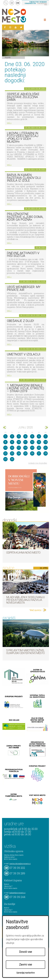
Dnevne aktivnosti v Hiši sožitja (23, 255)
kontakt (12, 3)
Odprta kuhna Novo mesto (23, 553)
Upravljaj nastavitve (26, 973)
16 (12, 448)
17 (19, 448)
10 (19, 442)
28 (46, 453)
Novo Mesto (20, 16)
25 (25, 453)
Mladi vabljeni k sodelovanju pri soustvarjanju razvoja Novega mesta (26, 600)
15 (5, 448)
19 (32, 448)
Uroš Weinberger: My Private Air (24, 288)
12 (32, 442)
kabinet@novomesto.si (17, 893)
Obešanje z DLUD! (20, 321)
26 (32, 453)
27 (39, 453)
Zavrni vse (26, 965)
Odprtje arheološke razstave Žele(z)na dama (23, 97)
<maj (5, 427)
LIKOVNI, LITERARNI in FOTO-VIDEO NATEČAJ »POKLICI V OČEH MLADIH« (23, 137)
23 (12, 453)
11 (25, 442)
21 (46, 448)
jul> (46, 427)
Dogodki (8, 57)
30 (12, 459)
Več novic (35, 610)
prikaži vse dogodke (38, 463)
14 (46, 442)
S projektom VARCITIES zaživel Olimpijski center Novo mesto (25, 652)
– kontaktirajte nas (36, 3)
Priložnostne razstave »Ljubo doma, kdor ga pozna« (25, 217)
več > (9, 123)
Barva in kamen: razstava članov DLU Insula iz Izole (24, 178)
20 (39, 448)
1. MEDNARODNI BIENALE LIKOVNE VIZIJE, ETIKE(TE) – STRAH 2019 (26, 388)
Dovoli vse (26, 952)
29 (5, 459)
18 (25, 448)
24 (19, 453)
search (6, 3)
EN (18, 3)
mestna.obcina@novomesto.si (20, 864)
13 (39, 442)
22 (5, 453)
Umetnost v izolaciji (24, 354)
